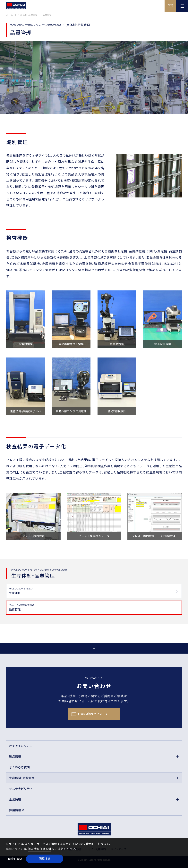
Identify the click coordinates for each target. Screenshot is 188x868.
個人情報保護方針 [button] (39, 849)
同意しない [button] (15, 859)
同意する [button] (45, 859)
